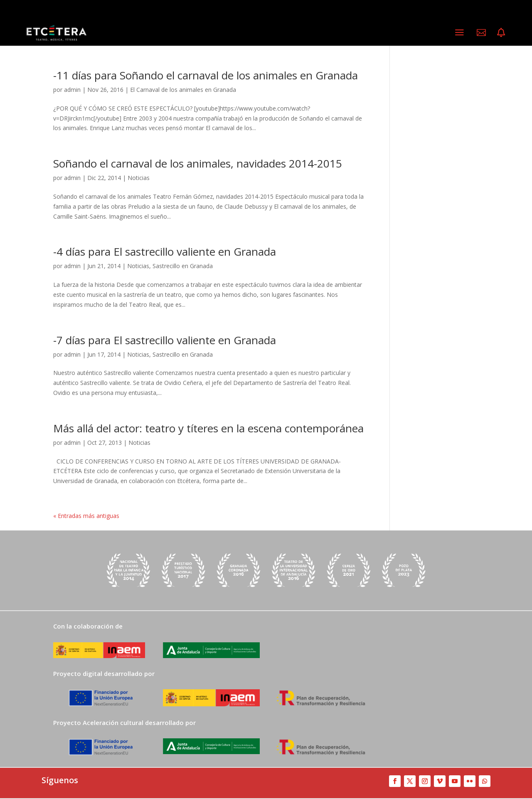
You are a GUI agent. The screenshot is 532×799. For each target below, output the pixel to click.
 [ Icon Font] (501, 32)
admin (72, 90)
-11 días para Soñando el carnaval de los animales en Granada (206, 75)
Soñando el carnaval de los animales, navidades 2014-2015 (198, 163)
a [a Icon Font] (459, 32)
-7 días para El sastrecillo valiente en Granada (165, 340)
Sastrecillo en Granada (183, 266)
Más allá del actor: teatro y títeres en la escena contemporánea (208, 428)
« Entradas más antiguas (86, 516)
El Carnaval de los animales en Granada (183, 90)
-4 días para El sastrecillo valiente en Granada (165, 252)
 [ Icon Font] (481, 32)
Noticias (139, 178)
